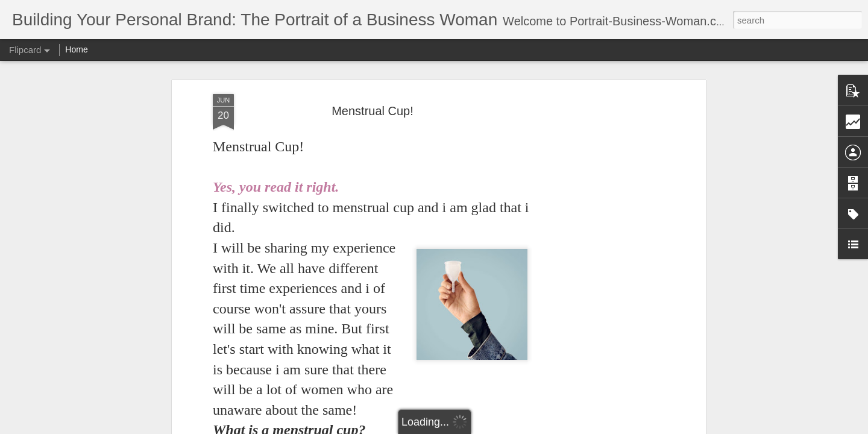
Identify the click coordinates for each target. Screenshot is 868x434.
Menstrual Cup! (373, 111)
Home (76, 49)
